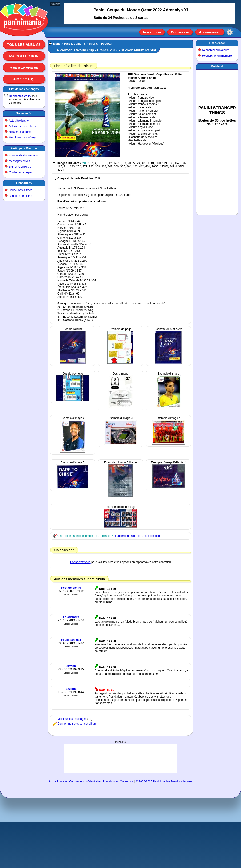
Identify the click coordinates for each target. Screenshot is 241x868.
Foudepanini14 (71, 640)
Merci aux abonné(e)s (23, 138)
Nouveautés (24, 114)
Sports (93, 44)
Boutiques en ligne (21, 196)
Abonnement (210, 32)
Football (107, 44)
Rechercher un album (216, 50)
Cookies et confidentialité (85, 781)
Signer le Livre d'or (21, 167)
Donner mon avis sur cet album (77, 724)
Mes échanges (24, 68)
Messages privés (20, 161)
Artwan (71, 666)
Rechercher (217, 43)
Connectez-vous (20, 96)
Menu (57, 44)
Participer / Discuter (24, 148)
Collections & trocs (21, 190)
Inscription (152, 32)
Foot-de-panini (71, 588)
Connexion (180, 32)
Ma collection (24, 56)
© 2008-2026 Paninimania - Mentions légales (164, 781)
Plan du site (110, 781)
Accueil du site (58, 781)
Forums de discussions (23, 155)
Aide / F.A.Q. (24, 79)
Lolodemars (71, 617)
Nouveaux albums (20, 132)
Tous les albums (24, 45)
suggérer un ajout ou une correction (137, 536)
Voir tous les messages (72, 719)
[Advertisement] (120, 758)
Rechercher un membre (217, 56)
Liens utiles (24, 183)
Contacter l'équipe (20, 172)
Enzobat (71, 689)
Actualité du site (19, 121)
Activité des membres (22, 126)
